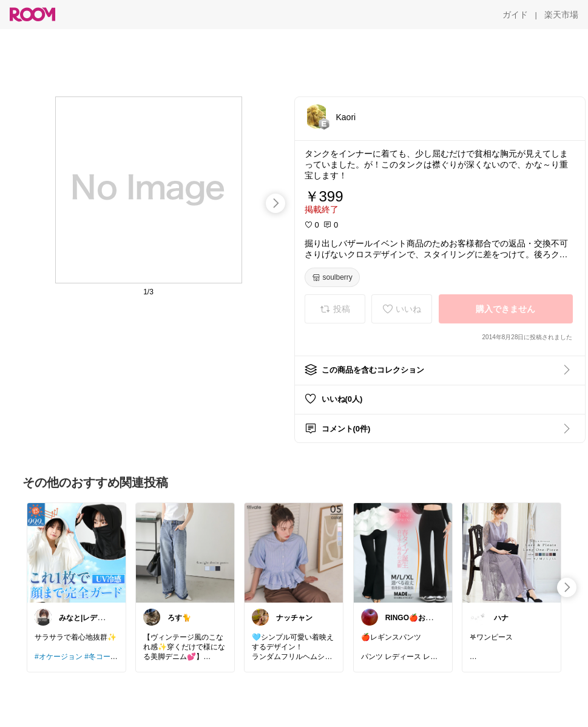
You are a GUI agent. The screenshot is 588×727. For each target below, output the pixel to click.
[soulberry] (332, 277)
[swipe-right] (275, 203)
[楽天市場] (561, 15)
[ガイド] (515, 15)
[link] (76, 552)
